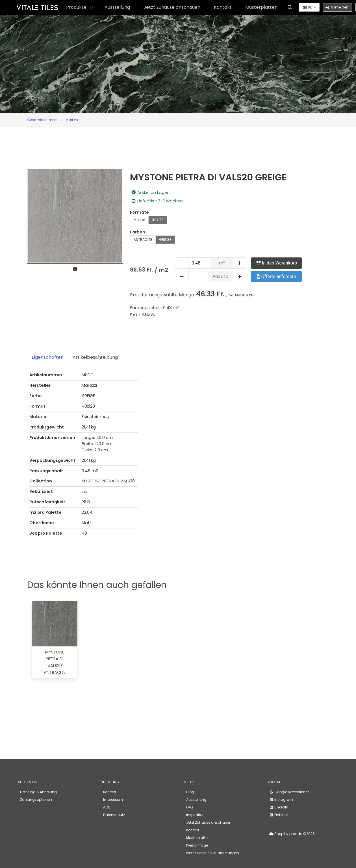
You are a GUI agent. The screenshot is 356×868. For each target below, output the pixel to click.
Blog (190, 792)
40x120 (158, 220)
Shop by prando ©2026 (292, 834)
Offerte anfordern (276, 276)
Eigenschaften (48, 357)
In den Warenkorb (276, 263)
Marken (72, 120)
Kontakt (223, 7)
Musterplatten (261, 7)
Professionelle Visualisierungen (213, 853)
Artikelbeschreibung (95, 357)
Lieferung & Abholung (38, 792)
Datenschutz (114, 815)
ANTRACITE (143, 240)
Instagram (281, 800)
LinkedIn (279, 807)
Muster (139, 220)
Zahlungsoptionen (36, 800)
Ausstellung (117, 7)
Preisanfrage (197, 845)
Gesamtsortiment (42, 120)
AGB (107, 807)
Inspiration (195, 815)
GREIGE (165, 240)
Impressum (113, 800)
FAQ (189, 807)
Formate (139, 212)
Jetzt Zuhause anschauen (172, 7)
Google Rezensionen (289, 792)
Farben (138, 232)
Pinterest (279, 815)
